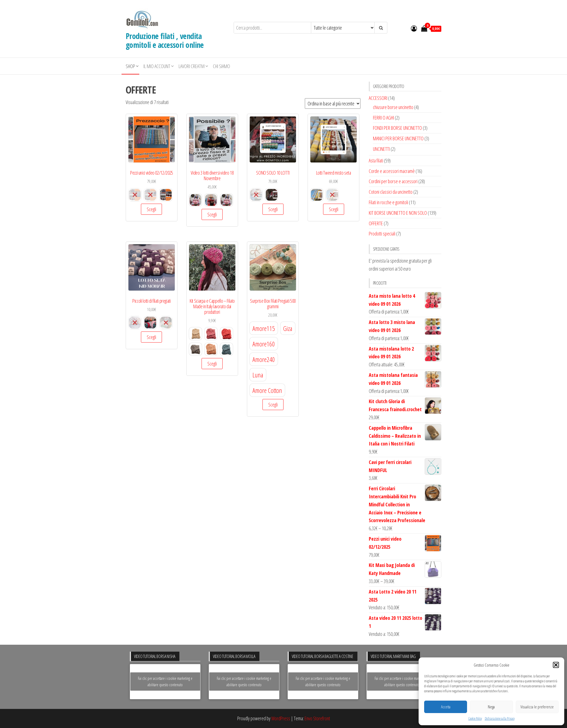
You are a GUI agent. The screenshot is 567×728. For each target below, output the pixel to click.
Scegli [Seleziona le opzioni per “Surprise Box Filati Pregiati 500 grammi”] (273, 405)
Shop (130, 66)
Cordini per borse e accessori (393, 181)
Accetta (446, 707)
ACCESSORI (378, 98)
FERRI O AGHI (383, 118)
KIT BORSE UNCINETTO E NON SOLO (398, 213)
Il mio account (157, 66)
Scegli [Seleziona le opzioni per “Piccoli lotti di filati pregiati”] (151, 337)
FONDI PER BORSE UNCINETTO (397, 128)
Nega (491, 707)
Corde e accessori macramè (392, 171)
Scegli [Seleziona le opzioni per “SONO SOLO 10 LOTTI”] (273, 209)
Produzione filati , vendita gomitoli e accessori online (165, 40)
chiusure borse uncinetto (393, 107)
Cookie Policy (475, 718)
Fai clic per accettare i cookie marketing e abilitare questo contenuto (165, 682)
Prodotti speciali (382, 234)
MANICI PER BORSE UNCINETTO (398, 138)
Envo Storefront (317, 718)
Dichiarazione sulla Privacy (500, 718)
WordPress (281, 718)
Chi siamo (221, 66)
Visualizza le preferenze (537, 707)
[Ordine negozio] (333, 103)
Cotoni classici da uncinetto (391, 192)
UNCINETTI (381, 149)
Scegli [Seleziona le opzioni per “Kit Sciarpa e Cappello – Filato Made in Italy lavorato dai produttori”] (212, 364)
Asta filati (376, 160)
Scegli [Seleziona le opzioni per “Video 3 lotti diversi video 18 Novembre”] (212, 214)
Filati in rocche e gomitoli (388, 202)
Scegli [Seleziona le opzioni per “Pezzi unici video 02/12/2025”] (151, 209)
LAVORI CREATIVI (192, 66)
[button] (556, 665)
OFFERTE (376, 223)
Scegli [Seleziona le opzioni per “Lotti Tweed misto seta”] (334, 209)
